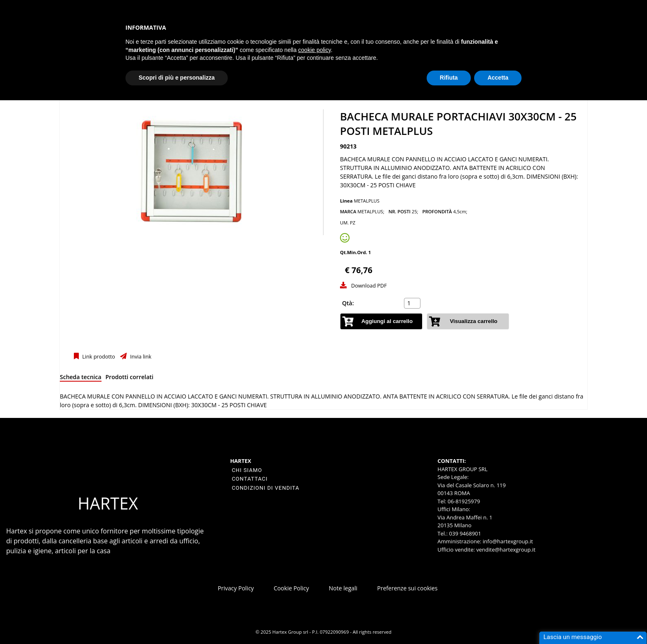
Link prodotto (98, 357)
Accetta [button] (498, 78)
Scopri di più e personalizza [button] (177, 78)
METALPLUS (366, 201)
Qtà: (348, 303)
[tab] (81, 379)
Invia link (140, 357)
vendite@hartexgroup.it (506, 550)
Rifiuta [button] (449, 78)
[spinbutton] (413, 303)
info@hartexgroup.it (507, 541)
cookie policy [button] (315, 50)
